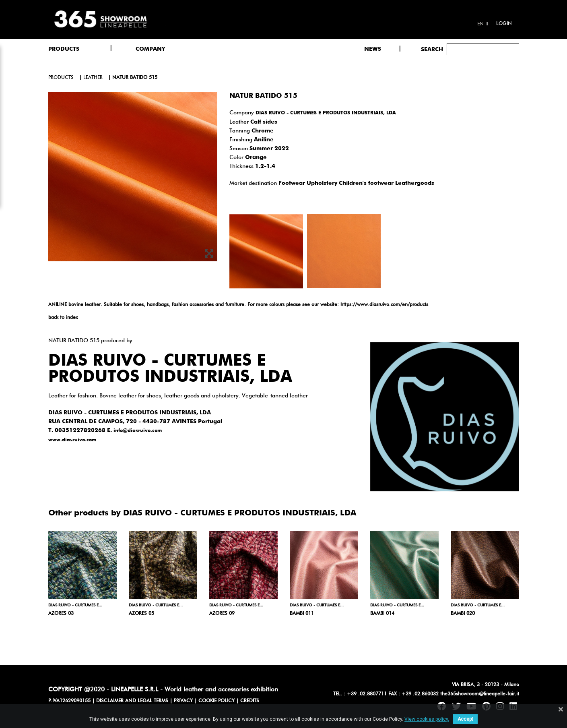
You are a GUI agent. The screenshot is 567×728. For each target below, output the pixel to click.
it (487, 24)
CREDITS (250, 701)
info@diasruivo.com (138, 431)
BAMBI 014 (382, 614)
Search (432, 50)
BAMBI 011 (302, 614)
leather (93, 78)
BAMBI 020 (463, 614)
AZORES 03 (61, 614)
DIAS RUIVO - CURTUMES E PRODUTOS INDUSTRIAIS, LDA (326, 113)
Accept (465, 719)
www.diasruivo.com (72, 440)
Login (504, 24)
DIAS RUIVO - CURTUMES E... (75, 605)
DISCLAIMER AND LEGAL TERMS (132, 701)
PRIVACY (183, 701)
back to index (63, 318)
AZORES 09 (222, 614)
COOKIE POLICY (216, 701)
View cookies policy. (427, 719)
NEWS (373, 49)
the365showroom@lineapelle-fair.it (480, 694)
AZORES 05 (141, 614)
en (480, 24)
